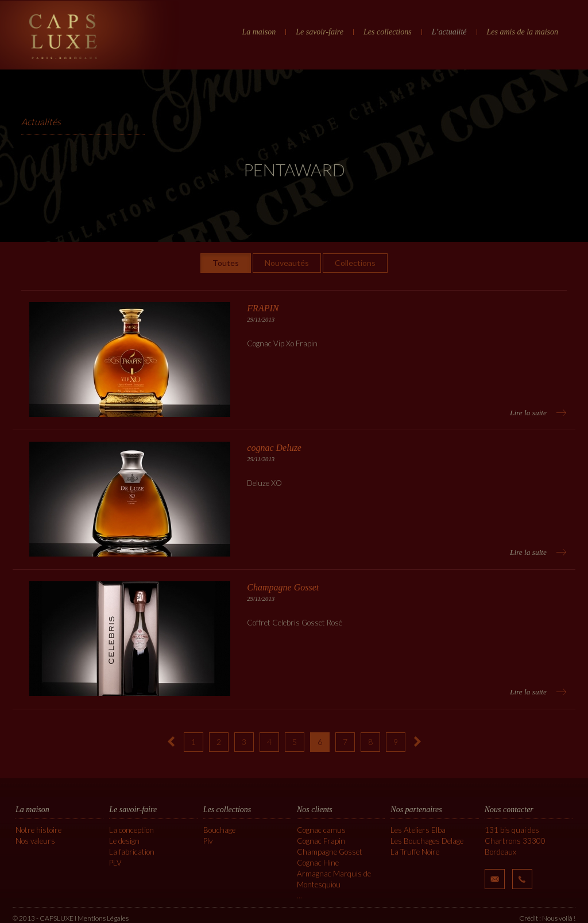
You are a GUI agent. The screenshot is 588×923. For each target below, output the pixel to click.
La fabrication (132, 852)
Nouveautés (287, 263)
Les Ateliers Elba (418, 830)
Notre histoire (38, 830)
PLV (115, 863)
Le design (124, 841)
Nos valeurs (35, 841)
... (299, 895)
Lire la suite (528, 413)
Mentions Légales (103, 918)
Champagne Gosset (330, 852)
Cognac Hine (318, 863)
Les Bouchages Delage (427, 841)
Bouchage (219, 830)
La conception (131, 830)
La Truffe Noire (415, 852)
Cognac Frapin (321, 841)
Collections (355, 263)
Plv (208, 841)
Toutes (226, 263)
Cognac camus (321, 830)
